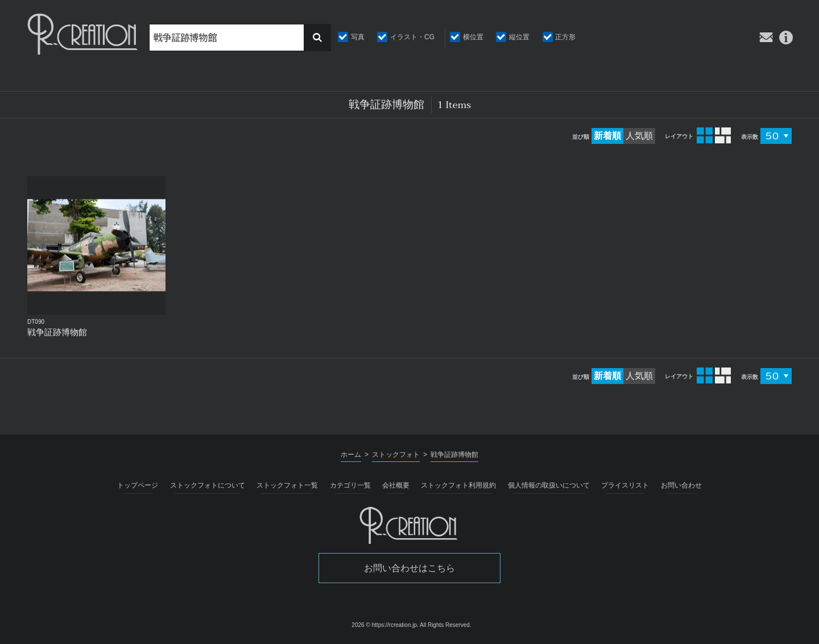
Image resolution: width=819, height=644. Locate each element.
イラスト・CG (412, 37)
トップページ (138, 485)
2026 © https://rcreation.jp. (385, 625)
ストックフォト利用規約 (458, 485)
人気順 (639, 136)
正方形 (565, 37)
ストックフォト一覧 (287, 485)
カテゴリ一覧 (350, 485)
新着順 (607, 136)
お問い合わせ (681, 485)
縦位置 (519, 37)
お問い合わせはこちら (409, 568)
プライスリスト (625, 485)
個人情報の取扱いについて (549, 485)
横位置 (473, 37)
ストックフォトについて (208, 485)
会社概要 (396, 485)
